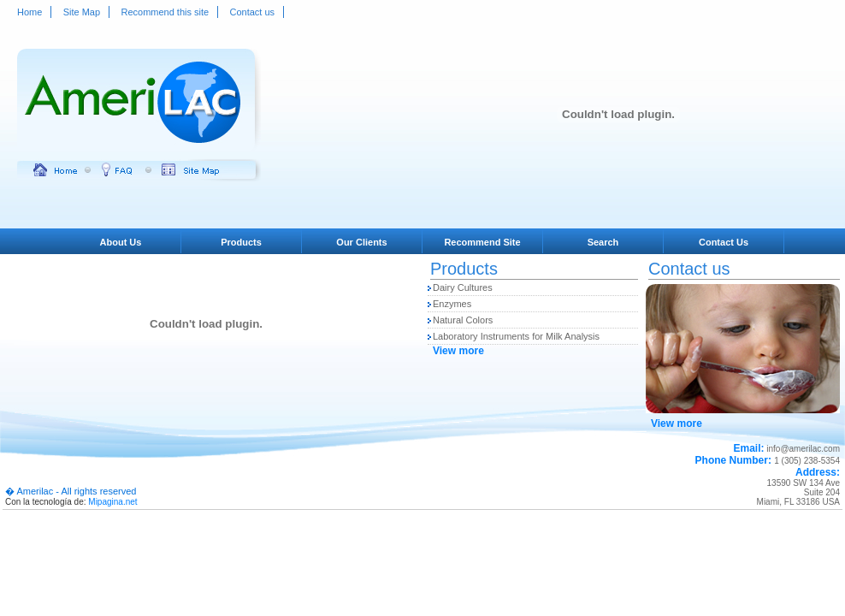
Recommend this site (165, 12)
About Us (121, 242)
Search (603, 242)
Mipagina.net (112, 502)
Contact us (253, 12)
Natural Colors (463, 320)
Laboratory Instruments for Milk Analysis (516, 336)
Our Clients (361, 242)
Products (241, 242)
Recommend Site (482, 242)
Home (30, 12)
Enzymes (452, 304)
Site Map (82, 12)
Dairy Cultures (463, 287)
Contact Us (724, 242)
